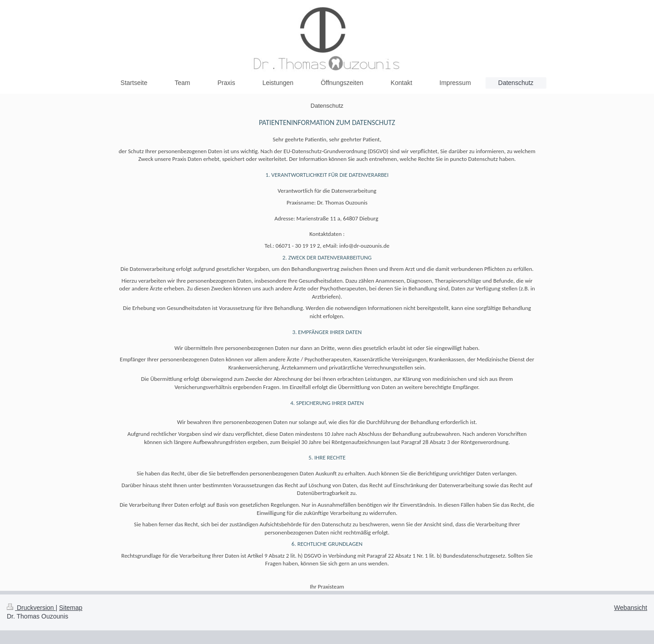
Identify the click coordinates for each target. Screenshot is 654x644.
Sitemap (71, 608)
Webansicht (631, 608)
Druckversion (31, 608)
